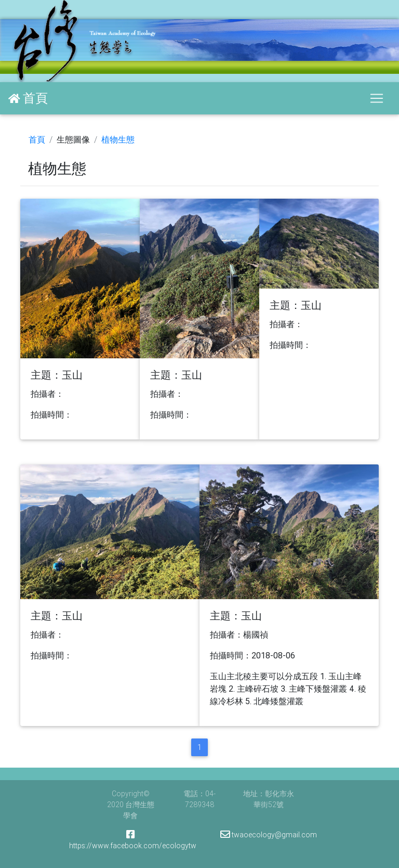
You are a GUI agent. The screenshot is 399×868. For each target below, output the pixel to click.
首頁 (37, 139)
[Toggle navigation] (377, 98)
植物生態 (118, 139)
